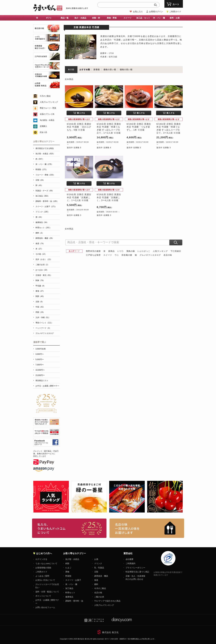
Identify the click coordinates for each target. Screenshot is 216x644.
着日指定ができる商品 (45, 148)
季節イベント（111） (44, 323)
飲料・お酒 (175, 18)
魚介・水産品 (80, 18)
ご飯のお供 (99, 597)
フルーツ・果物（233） (45, 175)
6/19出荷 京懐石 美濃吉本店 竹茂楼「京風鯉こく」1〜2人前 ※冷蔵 (79, 197)
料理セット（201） (43, 228)
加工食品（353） (43, 196)
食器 (96, 580)
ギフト (49, 18)
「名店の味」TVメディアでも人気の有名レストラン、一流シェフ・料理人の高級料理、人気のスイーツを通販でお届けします (147, 528)
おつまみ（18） (42, 270)
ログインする (41, 559)
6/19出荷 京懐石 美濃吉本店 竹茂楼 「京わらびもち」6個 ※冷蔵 (79, 127)
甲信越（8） (41, 286)
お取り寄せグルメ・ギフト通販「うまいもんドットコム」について (69, 528)
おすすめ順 (85, 70)
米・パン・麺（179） (44, 164)
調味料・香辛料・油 (74, 601)
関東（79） (40, 280)
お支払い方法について (45, 580)
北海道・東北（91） (44, 275)
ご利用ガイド (175, 12)
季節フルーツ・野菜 (48, 108)
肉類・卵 (96, 18)
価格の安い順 (110, 70)
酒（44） (39, 217)
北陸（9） (40, 302)
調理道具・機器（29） (45, 238)
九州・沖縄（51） (43, 317)
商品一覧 (65, 18)
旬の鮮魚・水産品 (47, 120)
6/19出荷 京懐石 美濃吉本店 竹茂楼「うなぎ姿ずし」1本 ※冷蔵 (139, 127)
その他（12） (41, 254)
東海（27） (40, 291)
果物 (67, 572)
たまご (68, 568)
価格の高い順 (126, 70)
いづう (121, 251)
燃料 (96, 584)
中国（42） (40, 307)
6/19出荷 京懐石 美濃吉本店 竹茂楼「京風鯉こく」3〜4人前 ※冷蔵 (109, 197)
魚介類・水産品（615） (45, 154)
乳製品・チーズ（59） (45, 191)
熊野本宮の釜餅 (93, 251)
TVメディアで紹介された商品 (107, 601)
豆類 (96, 572)
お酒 (96, 559)
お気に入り (138, 12)
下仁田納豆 (176, 251)
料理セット (70, 593)
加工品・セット (143, 18)
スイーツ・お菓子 (73, 580)
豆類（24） (40, 180)
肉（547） (40, 159)
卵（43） (39, 185)
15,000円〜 (40, 375)
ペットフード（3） (43, 328)
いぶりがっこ (144, 251)
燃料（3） (40, 233)
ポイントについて (43, 596)
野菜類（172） (42, 170)
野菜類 (68, 576)
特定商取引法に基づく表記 (137, 572)
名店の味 (168, 255)
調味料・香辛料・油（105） (47, 201)
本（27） (39, 249)
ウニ (117, 255)
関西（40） (40, 296)
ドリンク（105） (43, 212)
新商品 (111, 251)
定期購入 (43, 126)
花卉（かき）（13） (44, 259)
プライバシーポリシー (135, 568)
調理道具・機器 (101, 576)
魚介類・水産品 (72, 559)
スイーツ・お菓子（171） (46, 207)
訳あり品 (43, 132)
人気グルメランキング (49, 102)
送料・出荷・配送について (47, 592)
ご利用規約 (130, 563)
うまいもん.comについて (46, 563)
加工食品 (69, 588)
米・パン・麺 (159, 18)
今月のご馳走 (45, 96)
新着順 (97, 70)
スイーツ (128, 18)
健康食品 (69, 597)
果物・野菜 (112, 18)
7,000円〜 (40, 365)
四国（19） (40, 312)
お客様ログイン (156, 12)
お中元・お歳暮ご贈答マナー (47, 386)
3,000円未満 (41, 349)
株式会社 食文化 (110, 632)
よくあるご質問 (42, 576)
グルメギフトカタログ (150, 255)
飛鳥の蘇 (131, 251)
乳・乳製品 (99, 568)
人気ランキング (160, 251)
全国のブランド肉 (47, 114)
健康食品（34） (42, 222)
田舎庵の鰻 (127, 255)
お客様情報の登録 (43, 568)
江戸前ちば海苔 (93, 255)
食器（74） (40, 244)
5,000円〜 (40, 359)
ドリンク (98, 563)
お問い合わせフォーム (45, 607)
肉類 (67, 563)
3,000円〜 (40, 354)
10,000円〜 (40, 370)
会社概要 (129, 559)
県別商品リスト (42, 381)
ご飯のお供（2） (42, 265)
